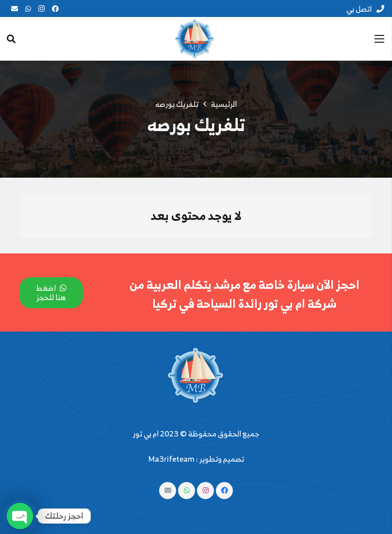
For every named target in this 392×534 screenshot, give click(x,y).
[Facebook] (55, 9)
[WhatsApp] (28, 9)
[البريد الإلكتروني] (15, 9)
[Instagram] (42, 9)
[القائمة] (379, 39)
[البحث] (11, 39)
